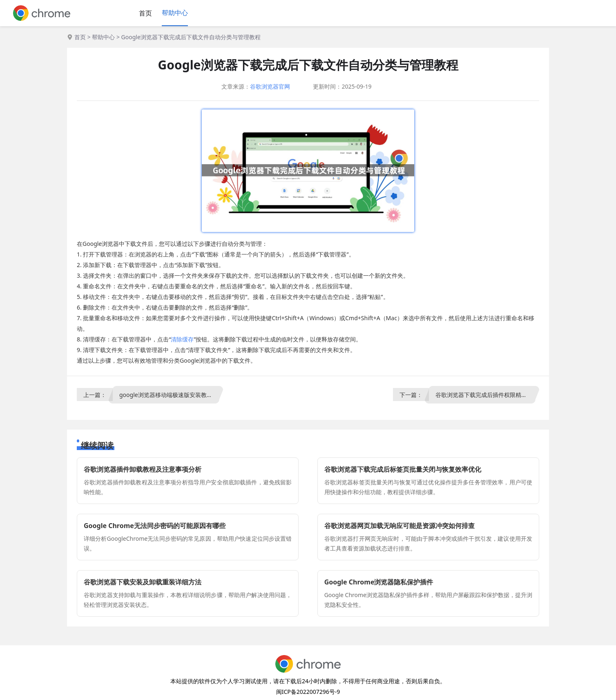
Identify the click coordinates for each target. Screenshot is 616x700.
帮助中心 (175, 13)
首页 (145, 13)
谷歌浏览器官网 (270, 86)
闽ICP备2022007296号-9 (308, 692)
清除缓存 (182, 339)
